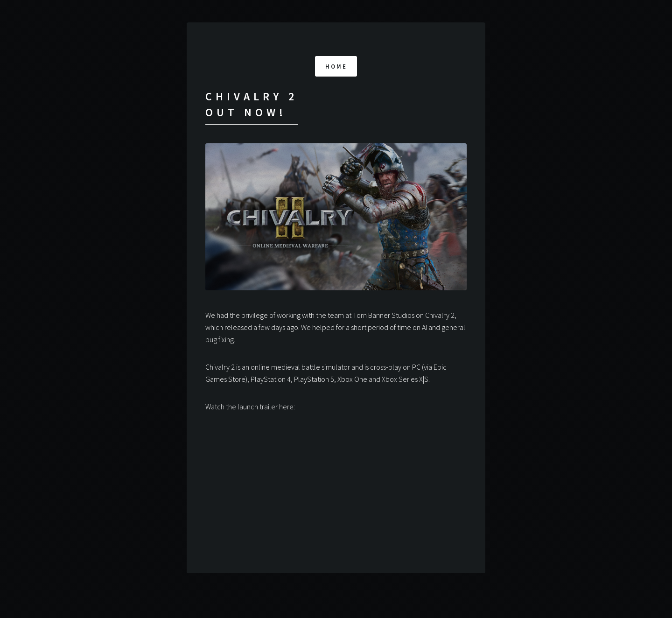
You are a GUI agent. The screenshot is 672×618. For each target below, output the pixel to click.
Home (336, 66)
